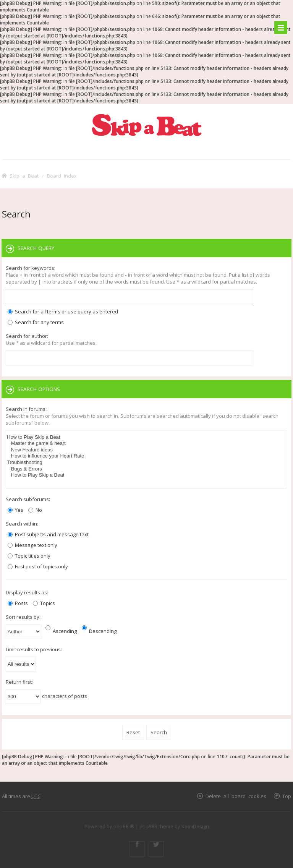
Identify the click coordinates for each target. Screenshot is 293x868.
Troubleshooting (146, 463)
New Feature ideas (146, 450)
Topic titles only (29, 556)
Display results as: (27, 592)
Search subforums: (28, 499)
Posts (18, 603)
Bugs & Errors (146, 469)
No (35, 510)
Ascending (61, 631)
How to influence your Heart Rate (146, 456)
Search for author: (27, 336)
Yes (15, 510)
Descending (99, 631)
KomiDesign (195, 826)
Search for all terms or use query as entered (63, 312)
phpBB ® (124, 826)
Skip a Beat (24, 176)
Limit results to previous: (34, 649)
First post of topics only (38, 566)
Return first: (19, 682)
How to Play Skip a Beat (146, 437)
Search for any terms (36, 322)
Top (287, 796)
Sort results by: (23, 617)
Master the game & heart (146, 444)
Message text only (32, 545)
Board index (62, 176)
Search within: (22, 524)
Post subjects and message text (48, 534)
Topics (44, 603)
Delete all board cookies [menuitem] (236, 796)
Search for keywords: (31, 268)
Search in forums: (26, 409)
